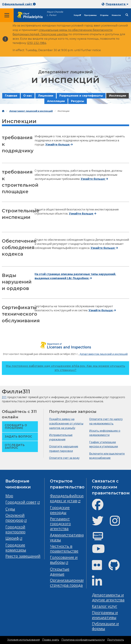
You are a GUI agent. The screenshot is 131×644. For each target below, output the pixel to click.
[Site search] (127, 15)
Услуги (77, 15)
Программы (90, 15)
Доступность (115, 640)
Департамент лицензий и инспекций (31, 111)
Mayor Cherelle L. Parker (55, 14)
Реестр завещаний (23, 556)
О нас (28, 96)
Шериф (12, 538)
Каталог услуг (105, 606)
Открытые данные (60, 572)
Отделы (104, 15)
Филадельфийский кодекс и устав (68, 498)
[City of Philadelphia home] (32, 15)
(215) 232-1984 (37, 43)
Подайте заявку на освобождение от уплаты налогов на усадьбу (66, 423)
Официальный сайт (19, 4)
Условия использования (24, 640)
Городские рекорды (60, 510)
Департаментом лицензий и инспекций (104, 354)
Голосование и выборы (64, 560)
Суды (10, 509)
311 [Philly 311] (4, 397)
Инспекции (118, 96)
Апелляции (56, 101)
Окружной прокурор (15, 518)
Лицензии (46, 96)
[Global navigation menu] (7, 15)
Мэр (9, 496)
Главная (11, 96)
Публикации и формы (105, 626)
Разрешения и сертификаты (81, 96)
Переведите (117, 4)
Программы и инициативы (105, 615)
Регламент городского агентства (60, 524)
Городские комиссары (16, 547)
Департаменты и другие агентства (108, 597)
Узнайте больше (59, 144)
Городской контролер (15, 529)
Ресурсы (78, 101)
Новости (116, 15)
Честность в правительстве (64, 549)
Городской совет (21, 502)
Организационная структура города (67, 583)
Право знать (51, 640)
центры (62, 34)
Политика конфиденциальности (83, 640)
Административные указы (69, 537)
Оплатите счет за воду (64, 458)
